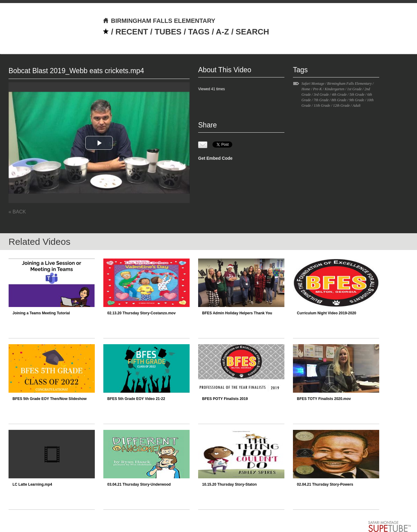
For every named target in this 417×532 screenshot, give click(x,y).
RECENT (132, 32)
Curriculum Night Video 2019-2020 (327, 313)
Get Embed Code (215, 158)
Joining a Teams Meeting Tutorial (41, 313)
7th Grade (321, 100)
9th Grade (357, 100)
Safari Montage (313, 84)
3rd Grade (321, 95)
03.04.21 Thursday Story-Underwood (139, 484)
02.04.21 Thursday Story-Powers (325, 484)
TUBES (168, 32)
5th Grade (357, 95)
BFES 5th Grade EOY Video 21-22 (136, 399)
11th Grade (322, 105)
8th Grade (339, 100)
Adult (357, 105)
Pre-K (317, 89)
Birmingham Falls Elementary (349, 84)
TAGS (199, 32)
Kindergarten (334, 89)
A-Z (222, 32)
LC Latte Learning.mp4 (32, 484)
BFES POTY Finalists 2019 (225, 399)
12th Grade (341, 105)
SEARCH (252, 32)
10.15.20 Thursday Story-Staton (229, 484)
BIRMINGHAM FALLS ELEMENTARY (159, 21)
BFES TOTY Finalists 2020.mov (324, 399)
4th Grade (339, 95)
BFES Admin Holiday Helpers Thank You (237, 313)
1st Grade (355, 89)
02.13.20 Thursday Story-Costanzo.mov (141, 313)
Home (306, 89)
